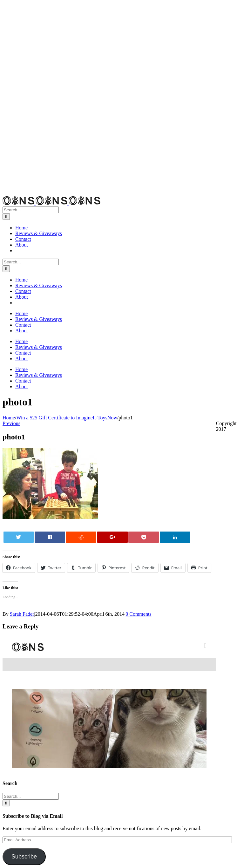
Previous (11, 423)
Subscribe (24, 857)
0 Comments (138, 614)
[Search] (6, 217)
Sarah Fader (22, 614)
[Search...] (31, 210)
